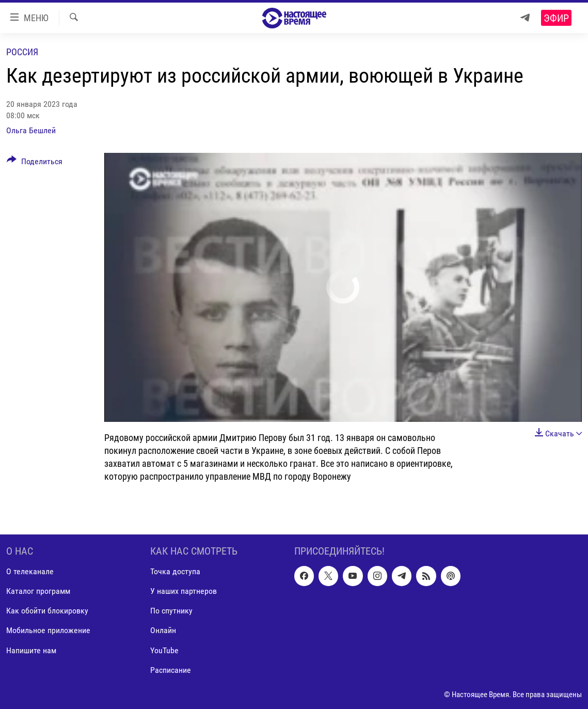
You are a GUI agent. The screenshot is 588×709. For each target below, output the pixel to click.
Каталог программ (38, 592)
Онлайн (163, 631)
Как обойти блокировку (47, 611)
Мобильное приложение (48, 631)
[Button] (35, 163)
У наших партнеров (184, 592)
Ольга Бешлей (31, 130)
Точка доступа (175, 572)
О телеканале (30, 572)
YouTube (164, 650)
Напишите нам (31, 650)
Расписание (171, 670)
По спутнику (171, 611)
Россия (22, 52)
